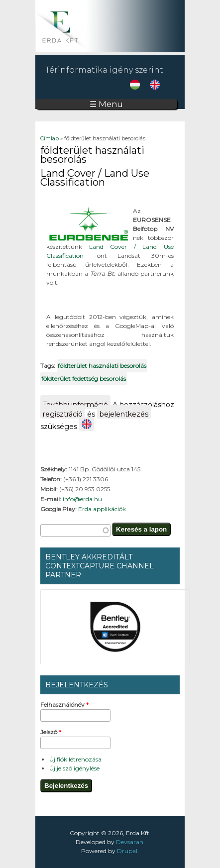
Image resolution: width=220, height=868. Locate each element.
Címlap (50, 138)
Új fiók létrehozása (75, 759)
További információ (77, 405)
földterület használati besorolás (102, 366)
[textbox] (75, 530)
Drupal (127, 851)
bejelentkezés (124, 414)
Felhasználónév (64, 705)
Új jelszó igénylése (74, 768)
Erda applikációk (102, 509)
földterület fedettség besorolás (84, 379)
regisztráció (63, 414)
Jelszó (51, 732)
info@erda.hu (82, 499)
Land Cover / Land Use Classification (95, 178)
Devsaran (130, 842)
